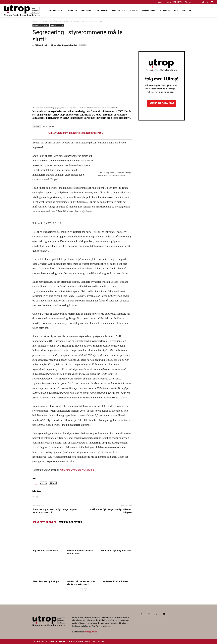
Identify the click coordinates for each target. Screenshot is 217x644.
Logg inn (161, 2)
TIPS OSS (186, 10)
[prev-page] (81, 590)
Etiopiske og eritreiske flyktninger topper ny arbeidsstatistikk (55, 511)
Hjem (35, 21)
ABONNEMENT (56, 10)
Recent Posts (48, 126)
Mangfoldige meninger (59, 21)
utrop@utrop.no (91, 632)
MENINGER (86, 10)
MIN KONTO (178, 2)
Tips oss (188, 2)
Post (36, 483)
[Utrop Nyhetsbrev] (162, 120)
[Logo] (22, 10)
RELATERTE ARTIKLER (44, 522)
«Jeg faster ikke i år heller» (114, 581)
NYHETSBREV (149, 10)
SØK (176, 10)
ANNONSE (165, 10)
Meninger (43, 21)
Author (37, 126)
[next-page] (85, 590)
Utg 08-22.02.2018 (57, 25)
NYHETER (72, 10)
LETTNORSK (102, 10)
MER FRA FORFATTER (70, 522)
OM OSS (134, 10)
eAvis (169, 2)
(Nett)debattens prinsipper (46, 581)
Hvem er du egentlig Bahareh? (116, 551)
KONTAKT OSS (119, 10)
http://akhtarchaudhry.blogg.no (77, 470)
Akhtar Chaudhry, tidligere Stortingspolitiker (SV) (56, 45)
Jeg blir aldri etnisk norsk (45, 551)
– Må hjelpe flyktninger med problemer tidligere (111, 511)
